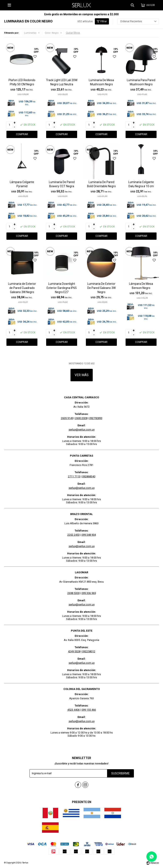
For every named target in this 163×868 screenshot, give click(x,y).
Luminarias (30, 33)
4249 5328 (74, 651)
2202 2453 (73, 535)
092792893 (96, 418)
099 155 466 (89, 710)
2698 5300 (73, 593)
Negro (52, 33)
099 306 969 (89, 593)
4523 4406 (73, 710)
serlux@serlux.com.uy (82, 430)
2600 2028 (81, 418)
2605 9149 (67, 418)
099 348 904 (89, 535)
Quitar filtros (73, 33)
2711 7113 (74, 476)
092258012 (89, 651)
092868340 (89, 476)
